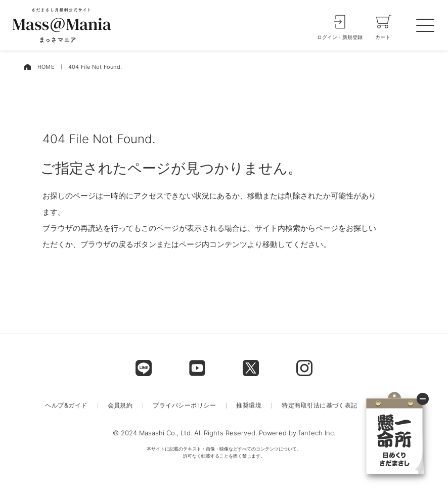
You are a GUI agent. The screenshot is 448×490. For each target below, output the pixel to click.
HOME (46, 67)
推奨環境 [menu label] (249, 405)
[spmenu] (425, 25)
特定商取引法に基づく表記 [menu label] (320, 405)
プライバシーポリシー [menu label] (184, 405)
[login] (340, 25)
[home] (27, 67)
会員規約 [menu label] (120, 405)
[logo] (62, 25)
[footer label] (144, 368)
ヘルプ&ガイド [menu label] (66, 405)
